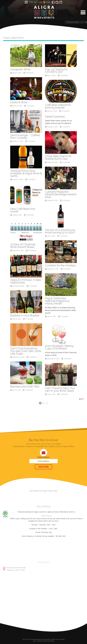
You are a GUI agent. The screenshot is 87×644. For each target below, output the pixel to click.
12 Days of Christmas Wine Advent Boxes (23, 244)
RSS (82, 398)
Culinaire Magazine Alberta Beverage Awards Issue (61, 193)
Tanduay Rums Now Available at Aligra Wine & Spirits (26, 172)
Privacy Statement (36, 639)
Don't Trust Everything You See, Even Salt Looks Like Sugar (26, 350)
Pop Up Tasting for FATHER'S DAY (56, 69)
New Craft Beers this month (23, 209)
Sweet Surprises (55, 115)
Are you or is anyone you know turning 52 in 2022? (60, 230)
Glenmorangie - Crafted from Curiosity (25, 135)
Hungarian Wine (20, 68)
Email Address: (43, 456)
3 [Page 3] (47, 402)
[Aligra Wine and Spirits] (43, 12)
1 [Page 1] (40, 402)
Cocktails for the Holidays (60, 264)
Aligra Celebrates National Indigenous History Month (57, 300)
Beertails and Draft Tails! (25, 385)
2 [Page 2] (44, 402)
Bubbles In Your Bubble (25, 314)
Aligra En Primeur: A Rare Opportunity (26, 280)
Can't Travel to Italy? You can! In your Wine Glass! (60, 388)
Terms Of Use (26, 639)
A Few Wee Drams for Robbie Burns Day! (58, 156)
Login (34, 641)
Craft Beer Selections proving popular (58, 105)
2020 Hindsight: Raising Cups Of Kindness (59, 346)
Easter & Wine (19, 101)
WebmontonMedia (49, 641)
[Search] (75, 22)
